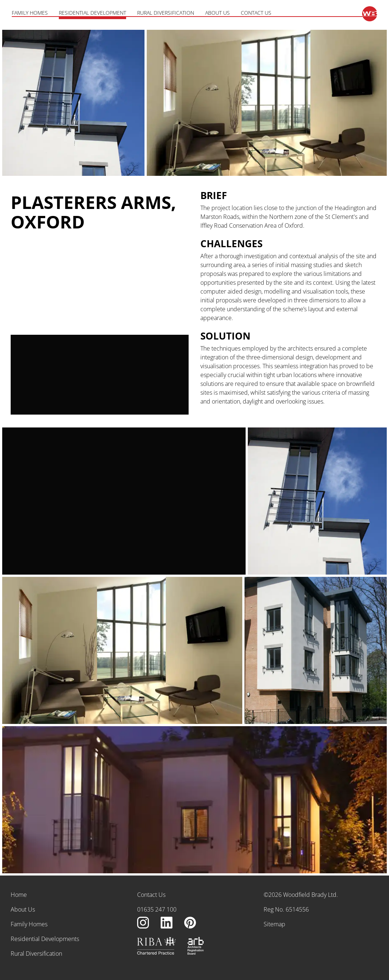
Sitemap (274, 924)
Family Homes (30, 13)
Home (19, 895)
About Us (217, 13)
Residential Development (92, 13)
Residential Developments (45, 939)
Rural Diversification (166, 13)
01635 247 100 (157, 909)
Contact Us (256, 13)
